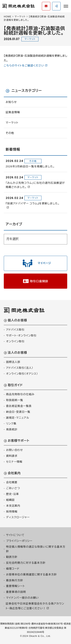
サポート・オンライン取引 (21, 336)
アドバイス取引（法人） (20, 368)
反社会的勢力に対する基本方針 (26, 563)
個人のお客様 (17, 320)
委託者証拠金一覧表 (19, 406)
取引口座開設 (39, 281)
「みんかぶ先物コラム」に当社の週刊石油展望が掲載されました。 (35, 185)
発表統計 (12, 429)
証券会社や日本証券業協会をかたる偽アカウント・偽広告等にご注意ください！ (35, 606)
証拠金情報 (13, 112)
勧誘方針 (12, 557)
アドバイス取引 (15, 330)
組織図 (10, 500)
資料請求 (12, 456)
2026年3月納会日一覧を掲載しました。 (30, 166)
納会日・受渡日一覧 (18, 412)
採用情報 (12, 512)
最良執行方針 (15, 580)
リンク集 (11, 424)
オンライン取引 (15, 341)
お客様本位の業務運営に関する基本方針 (31, 574)
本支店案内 (13, 506)
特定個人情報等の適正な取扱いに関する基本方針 (36, 549)
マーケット (30, 39)
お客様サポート (19, 441)
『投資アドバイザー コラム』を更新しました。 (33, 203)
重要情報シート (16, 586)
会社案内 (14, 473)
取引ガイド (15, 385)
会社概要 (12, 482)
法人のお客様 (17, 353)
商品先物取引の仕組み (20, 394)
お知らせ (11, 102)
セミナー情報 (14, 462)
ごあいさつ (13, 488)
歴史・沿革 (12, 494)
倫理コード (13, 569)
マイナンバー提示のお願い (22, 598)
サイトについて (15, 535)
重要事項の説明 (16, 592)
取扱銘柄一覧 (15, 400)
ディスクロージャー (18, 517)
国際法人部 (13, 362)
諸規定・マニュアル (18, 418)
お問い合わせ (14, 450)
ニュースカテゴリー (27, 91)
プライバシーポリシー (19, 541)
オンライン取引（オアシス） (22, 374)
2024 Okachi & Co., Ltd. (37, 636)
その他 (10, 133)
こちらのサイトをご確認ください (24, 66)
